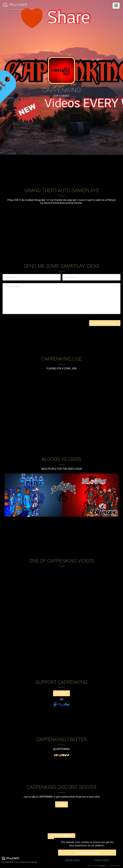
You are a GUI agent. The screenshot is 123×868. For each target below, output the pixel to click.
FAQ (89, 865)
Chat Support (100, 865)
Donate (61, 693)
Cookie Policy (72, 860)
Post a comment (62, 836)
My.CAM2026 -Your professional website (19, 860)
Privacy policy (102, 860)
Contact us (115, 865)
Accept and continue (87, 853)
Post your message (105, 323)
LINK (62, 804)
